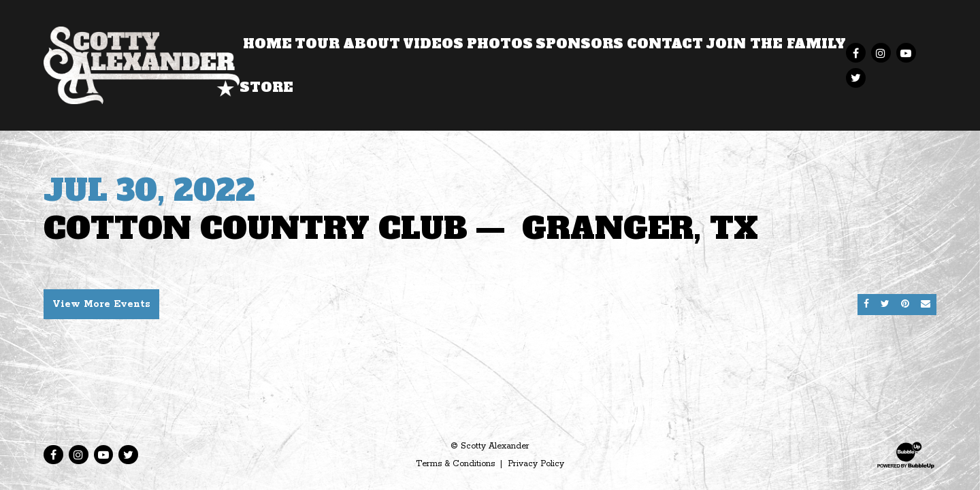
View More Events (101, 304)
